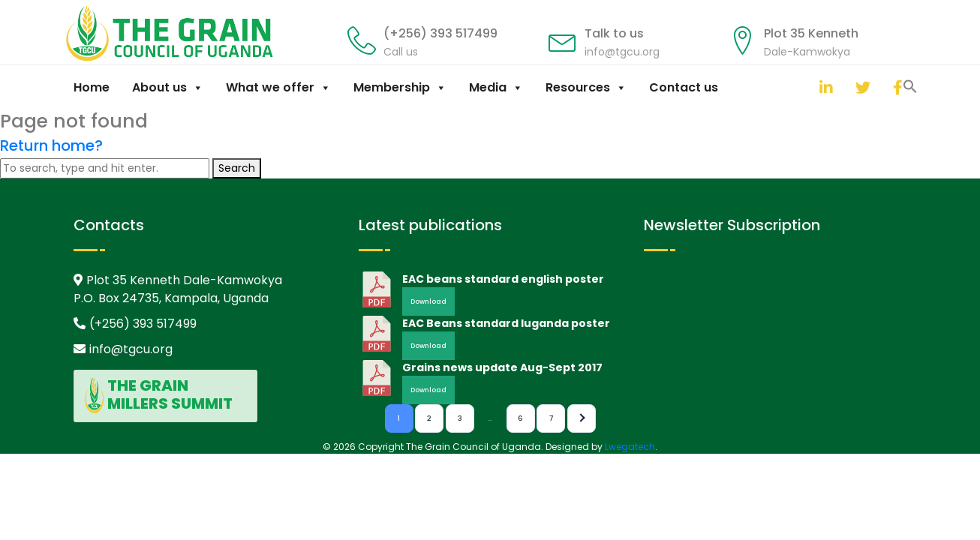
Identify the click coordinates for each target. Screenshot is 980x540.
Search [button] (237, 168)
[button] (804, 85)
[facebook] (897, 87)
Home (92, 87)
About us (168, 87)
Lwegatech (630, 447)
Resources (586, 87)
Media (496, 87)
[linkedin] (823, 87)
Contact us (684, 87)
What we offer (278, 87)
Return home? (51, 145)
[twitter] (859, 87)
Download (428, 301)
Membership (400, 87)
